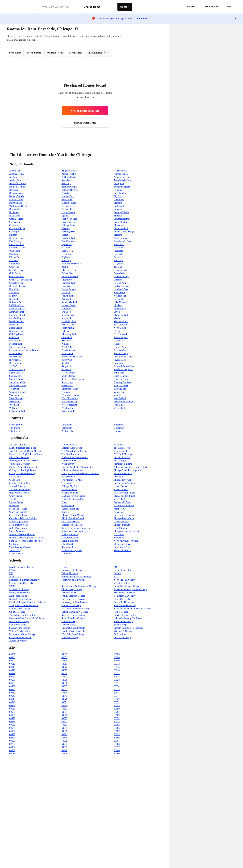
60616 (12, 670)
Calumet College (17, 612)
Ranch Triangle (121, 353)
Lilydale (118, 305)
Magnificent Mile (18, 315)
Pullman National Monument (23, 467)
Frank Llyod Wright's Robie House (26, 454)
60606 (117, 657)
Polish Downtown (18, 347)
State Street (119, 538)
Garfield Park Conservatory (75, 457)
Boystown (14, 506)
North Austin (68, 328)
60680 (12, 725)
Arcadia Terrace (17, 174)
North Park (15, 289)
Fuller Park (15, 264)
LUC (116, 567)
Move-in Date (34, 53)
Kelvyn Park (67, 296)
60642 (12, 696)
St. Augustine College (20, 628)
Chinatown (119, 225)
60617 (64, 670)
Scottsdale (66, 370)
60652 (117, 702)
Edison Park (15, 257)
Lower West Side (17, 248)
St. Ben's (13, 366)
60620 (64, 673)
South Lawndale (17, 382)
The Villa (66, 392)
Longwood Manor (18, 312)
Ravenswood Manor (123, 357)
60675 (12, 722)
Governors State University (74, 599)
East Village (119, 248)
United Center (120, 486)
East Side (66, 248)
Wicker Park (120, 408)
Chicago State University (21, 583)
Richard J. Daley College (73, 615)
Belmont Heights (69, 190)
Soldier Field (68, 506)
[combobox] (59, 7)
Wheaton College (122, 583)
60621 (117, 673)
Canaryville (15, 222)
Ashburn (13, 177)
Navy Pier (118, 445)
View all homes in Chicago (85, 111)
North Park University (124, 580)
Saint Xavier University (125, 605)
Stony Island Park (18, 386)
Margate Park (68, 315)
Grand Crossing (121, 277)
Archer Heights (69, 174)
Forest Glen (67, 254)
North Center (120, 328)
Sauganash (66, 366)
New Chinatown (121, 325)
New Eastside (68, 325)
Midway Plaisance (122, 550)
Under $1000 (16, 425)
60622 (12, 677)
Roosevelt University (19, 589)
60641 (117, 693)
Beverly (65, 193)
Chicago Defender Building (22, 473)
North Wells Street (123, 547)
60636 (12, 690)
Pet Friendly (67, 431)
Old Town (14, 337)
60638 (117, 690)
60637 (64, 690)
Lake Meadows (121, 302)
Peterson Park (16, 344)
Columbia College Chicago (127, 586)
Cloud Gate (15, 480)
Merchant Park (121, 321)
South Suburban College (73, 618)
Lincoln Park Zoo (122, 457)
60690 (12, 734)
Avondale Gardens (123, 180)
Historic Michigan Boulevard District (27, 538)
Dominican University (124, 596)
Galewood (14, 267)
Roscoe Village (16, 363)
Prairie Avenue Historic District (24, 350)
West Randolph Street (20, 547)
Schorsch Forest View (124, 366)
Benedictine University (125, 593)
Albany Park (15, 171)
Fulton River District (71, 264)
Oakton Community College (75, 612)
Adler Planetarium (18, 528)
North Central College (20, 609)
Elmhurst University (71, 605)
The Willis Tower (122, 448)
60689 (117, 731)
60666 (12, 715)
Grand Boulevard (70, 277)
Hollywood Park (122, 286)
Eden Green (67, 251)
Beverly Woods (17, 196)
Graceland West (17, 277)
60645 (12, 699)
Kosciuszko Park (69, 302)
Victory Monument (123, 473)
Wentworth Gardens (71, 395)
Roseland (14, 261)
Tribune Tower (121, 490)
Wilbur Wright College (20, 631)
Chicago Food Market (124, 518)
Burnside (118, 216)
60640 (64, 693)
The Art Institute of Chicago (75, 451)
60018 (64, 750)
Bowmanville (16, 203)
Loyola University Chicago (22, 567)
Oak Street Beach (70, 461)
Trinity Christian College (73, 596)
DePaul (117, 573)
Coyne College (69, 625)
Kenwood (66, 299)
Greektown (67, 280)
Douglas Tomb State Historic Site (77, 467)
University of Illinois (124, 570)
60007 (12, 750)
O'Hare (117, 331)
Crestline (118, 235)
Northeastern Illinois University (24, 580)
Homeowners (212, 7)
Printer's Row (16, 353)
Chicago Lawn (68, 225)
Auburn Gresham (122, 177)
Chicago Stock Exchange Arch (128, 470)
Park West (66, 341)
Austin (65, 267)
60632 (12, 686)
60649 (12, 702)
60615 (117, 667)
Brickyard (66, 206)
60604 (12, 657)
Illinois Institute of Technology (76, 577)
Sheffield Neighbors (123, 370)
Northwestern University (73, 580)
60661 (64, 712)
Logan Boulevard (70, 541)
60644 (117, 696)
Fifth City (66, 261)
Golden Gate (67, 273)
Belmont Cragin (69, 187)
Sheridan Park (16, 373)
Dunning (118, 190)
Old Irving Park (69, 334)
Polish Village (68, 347)
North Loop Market (19, 522)
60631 (117, 683)
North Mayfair (16, 331)
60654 (64, 706)
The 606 (13, 499)
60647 (117, 699)
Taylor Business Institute (73, 628)
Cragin (65, 235)
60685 (64, 728)
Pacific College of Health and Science (27, 602)
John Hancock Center (124, 515)
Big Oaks (118, 196)
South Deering (16, 379)
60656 (12, 709)
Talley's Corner (121, 386)
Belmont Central (17, 187)
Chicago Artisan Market (73, 525)
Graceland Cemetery (19, 512)
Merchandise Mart (18, 509)
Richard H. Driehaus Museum (76, 528)
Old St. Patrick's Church (73, 518)
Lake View (119, 200)
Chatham (14, 225)
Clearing (65, 228)
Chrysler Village (17, 228)
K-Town (13, 296)
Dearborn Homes (17, 238)
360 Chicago (120, 461)
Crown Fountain (69, 490)
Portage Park (120, 347)
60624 (117, 677)
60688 (64, 731)
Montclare (14, 325)
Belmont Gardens (122, 187)
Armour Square (121, 174)
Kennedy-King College (20, 599)
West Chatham (16, 398)
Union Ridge (120, 389)
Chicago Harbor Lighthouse (22, 470)
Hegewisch (67, 286)
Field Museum (121, 528)
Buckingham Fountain (124, 483)
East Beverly (15, 241)
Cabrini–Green (16, 219)
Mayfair (118, 318)
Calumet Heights (122, 219)
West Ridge (119, 405)
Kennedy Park (120, 296)
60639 (12, 693)
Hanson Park (120, 283)
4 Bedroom (15, 428)
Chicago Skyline (69, 486)
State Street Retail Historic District (26, 541)
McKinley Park (17, 321)
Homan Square (69, 289)
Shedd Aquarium (17, 531)
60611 (64, 664)
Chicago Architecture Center (127, 531)
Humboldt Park (121, 289)
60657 (64, 709)
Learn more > (143, 18)
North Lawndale (121, 238)
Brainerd (118, 203)
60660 (12, 712)
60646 (64, 699)
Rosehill (65, 363)
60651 (64, 702)
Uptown (65, 216)
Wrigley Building (70, 493)
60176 (64, 754)
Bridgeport (119, 206)
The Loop (66, 312)
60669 (117, 715)
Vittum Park (119, 392)
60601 (12, 654)
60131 (12, 754)
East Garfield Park (122, 241)
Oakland (65, 331)
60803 (117, 744)
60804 (12, 747)
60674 (117, 718)
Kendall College (69, 593)
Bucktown (14, 212)
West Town (15, 251)
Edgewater (119, 254)
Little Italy (66, 309)
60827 (117, 747)
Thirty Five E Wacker (19, 464)
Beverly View (120, 193)
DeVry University (18, 625)
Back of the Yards (18, 184)
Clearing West (68, 232)
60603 (117, 654)
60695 (64, 738)
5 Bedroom (67, 428)
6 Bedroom (119, 428)
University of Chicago (72, 570)
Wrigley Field (120, 451)
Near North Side (69, 219)
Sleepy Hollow (69, 373)
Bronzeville (67, 209)
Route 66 (66, 512)
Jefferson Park (120, 270)
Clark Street (67, 544)
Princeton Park (121, 350)
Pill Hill (65, 344)
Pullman (13, 235)
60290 (117, 754)
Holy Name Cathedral (20, 493)
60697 (12, 741)
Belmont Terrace (17, 193)
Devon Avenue (16, 554)
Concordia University (124, 602)
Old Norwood (120, 334)
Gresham (118, 280)
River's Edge (120, 360)
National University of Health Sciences (132, 609)
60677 (64, 722)
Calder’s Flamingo (70, 509)
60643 (64, 696)
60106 (117, 750)
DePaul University (70, 573)
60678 (117, 722)
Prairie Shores (68, 350)
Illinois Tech (15, 577)
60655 (117, 706)
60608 (64, 661)
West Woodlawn (69, 405)
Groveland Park (17, 283)
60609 (117, 661)
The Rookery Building (20, 490)
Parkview (118, 341)
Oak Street (119, 534)
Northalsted (67, 200)
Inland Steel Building (19, 457)
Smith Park (119, 373)
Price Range (15, 53)
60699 (64, 741)
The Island (14, 293)
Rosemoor (119, 363)
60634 (117, 686)
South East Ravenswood (73, 379)
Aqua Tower (120, 512)
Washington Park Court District (24, 461)
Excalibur (118, 477)
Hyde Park (66, 244)
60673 (64, 718)
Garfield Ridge (16, 270)
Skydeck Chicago (18, 486)
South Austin (15, 376)
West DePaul (120, 398)
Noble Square (16, 328)
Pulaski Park (67, 353)
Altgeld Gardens (69, 171)
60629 (12, 683)
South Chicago (68, 376)
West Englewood (69, 402)
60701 (117, 741)
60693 (117, 734)
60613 (12, 667)
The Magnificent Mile (72, 480)
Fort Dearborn (68, 477)
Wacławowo (15, 395)
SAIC (12, 586)
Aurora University (18, 641)
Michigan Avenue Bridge (73, 496)
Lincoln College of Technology (129, 628)
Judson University (122, 638)
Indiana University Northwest (128, 618)
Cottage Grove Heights (125, 232)
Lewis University (122, 599)
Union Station (16, 496)
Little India (67, 554)
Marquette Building (123, 464)
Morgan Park (68, 196)
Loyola (117, 312)
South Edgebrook (122, 379)
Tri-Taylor (14, 389)
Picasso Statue (16, 502)
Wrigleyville (67, 408)
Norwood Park (16, 200)
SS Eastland (15, 477)
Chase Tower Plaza (18, 515)
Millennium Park (17, 411)
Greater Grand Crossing (21, 280)
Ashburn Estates (69, 177)
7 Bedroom (15, 431)
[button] (236, 7)
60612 (117, 664)
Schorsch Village (17, 370)
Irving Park (119, 184)
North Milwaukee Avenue (126, 541)
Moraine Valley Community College (26, 618)
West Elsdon (15, 402)
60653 (12, 706)
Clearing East (16, 232)
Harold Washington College (75, 631)
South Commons (122, 376)
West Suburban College (73, 634)
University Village (18, 392)
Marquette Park (121, 315)
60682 (117, 725)
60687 (12, 731)
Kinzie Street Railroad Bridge (23, 448)
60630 (64, 683)
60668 (64, 715)
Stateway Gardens (122, 382)
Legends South (69, 305)
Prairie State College (124, 622)
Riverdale (118, 251)
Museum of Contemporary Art (76, 531)
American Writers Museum (22, 534)
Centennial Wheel (122, 502)
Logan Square (68, 212)
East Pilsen (119, 244)
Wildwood (14, 408)
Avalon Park (15, 180)
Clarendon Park (121, 228)
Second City (15, 550)
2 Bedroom (67, 425)
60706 (12, 744)
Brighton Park (16, 209)
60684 (12, 728)
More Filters (76, 53)
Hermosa (14, 190)
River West (67, 360)
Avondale (66, 180)
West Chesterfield (70, 398)
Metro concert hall (122, 544)
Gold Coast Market (70, 522)
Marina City (119, 509)
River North (15, 360)
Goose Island (120, 273)
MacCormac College (19, 622)
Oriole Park (67, 337)
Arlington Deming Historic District (130, 467)
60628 (117, 680)
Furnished (118, 431)
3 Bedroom (119, 425)
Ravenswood (15, 357)
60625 (12, 680)
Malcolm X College (123, 631)
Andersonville (120, 171)
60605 (64, 657)
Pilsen (117, 344)
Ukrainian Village (70, 389)
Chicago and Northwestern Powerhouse (80, 473)
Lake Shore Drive (70, 538)
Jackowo (66, 293)
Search (125, 7)
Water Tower (67, 464)
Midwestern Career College (22, 634)
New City (66, 184)
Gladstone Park (69, 270)
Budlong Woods (121, 212)
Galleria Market (121, 522)
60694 (12, 738)
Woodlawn (14, 405)
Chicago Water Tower (72, 448)
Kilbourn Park (16, 302)
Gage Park (119, 264)
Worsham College (70, 638)
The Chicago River (18, 445)
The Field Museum (70, 454)
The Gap (118, 267)
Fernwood (119, 257)
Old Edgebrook (17, 334)
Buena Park (15, 216)
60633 (64, 686)
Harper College (121, 612)
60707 (64, 744)
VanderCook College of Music (24, 615)
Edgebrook (14, 254)
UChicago (14, 570)
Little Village (120, 309)
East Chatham (68, 241)
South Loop (67, 382)
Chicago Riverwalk (123, 480)
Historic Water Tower (124, 506)
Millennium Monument (72, 470)
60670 (12, 718)
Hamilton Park (68, 283)
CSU (64, 583)
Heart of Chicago (17, 286)
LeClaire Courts (17, 305)
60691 (64, 734)
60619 (12, 673)
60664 (117, 712)
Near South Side (69, 222)
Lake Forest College (19, 596)
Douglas (118, 209)
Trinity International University (24, 605)
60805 (64, 747)
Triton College (121, 625)
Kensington (15, 299)
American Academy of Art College (130, 589)
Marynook (66, 318)
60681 (64, 725)
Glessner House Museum (73, 515)
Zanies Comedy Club (71, 550)
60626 (64, 680)
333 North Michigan (123, 454)
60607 (12, 661)
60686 (117, 728)
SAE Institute (120, 634)
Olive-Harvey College (72, 589)
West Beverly (120, 395)
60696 (117, 738)
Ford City (118, 261)
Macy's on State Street (124, 496)
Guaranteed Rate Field (124, 493)
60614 (64, 667)
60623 (64, 677)
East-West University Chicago (76, 609)
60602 (64, 654)
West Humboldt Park (124, 402)
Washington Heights (19, 206)
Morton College (69, 622)
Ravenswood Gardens (72, 357)
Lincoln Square (69, 203)
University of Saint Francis (74, 602)
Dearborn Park (68, 238)
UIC (11, 573)
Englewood (67, 257)
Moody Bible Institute (20, 593)
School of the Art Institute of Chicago (79, 586)
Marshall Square (17, 318)
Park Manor (15, 341)
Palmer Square (121, 337)
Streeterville (67, 386)
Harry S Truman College (125, 615)
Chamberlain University (21, 638)
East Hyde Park (17, 244)
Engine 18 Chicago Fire (73, 499)
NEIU (117, 577)
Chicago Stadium (122, 525)
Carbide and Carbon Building (23, 518)
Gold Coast (15, 273)
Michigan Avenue (70, 534)
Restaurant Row (69, 547)
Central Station (121, 222)
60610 (12, 664)
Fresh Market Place (18, 525)
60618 (117, 670)
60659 (117, 709)
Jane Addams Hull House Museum (26, 451)
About (228, 7)
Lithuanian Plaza (17, 309)
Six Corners (15, 544)
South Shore (120, 293)
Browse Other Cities (85, 123)
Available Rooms (55, 53)
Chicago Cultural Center (21, 483)
